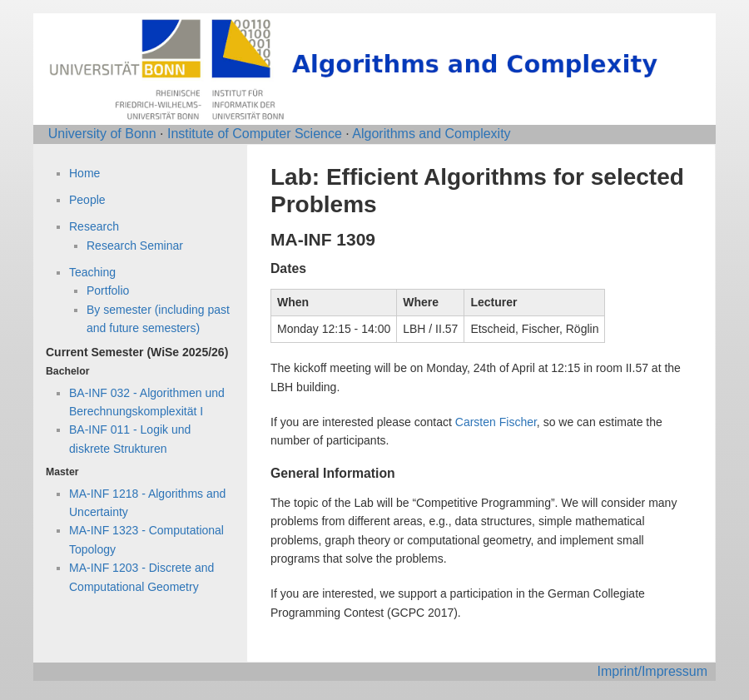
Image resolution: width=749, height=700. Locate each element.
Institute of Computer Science (255, 134)
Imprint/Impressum (652, 671)
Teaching (92, 272)
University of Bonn (102, 134)
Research (94, 226)
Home (84, 173)
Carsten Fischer (496, 422)
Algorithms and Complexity (431, 134)
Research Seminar (135, 246)
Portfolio (108, 290)
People (87, 200)
